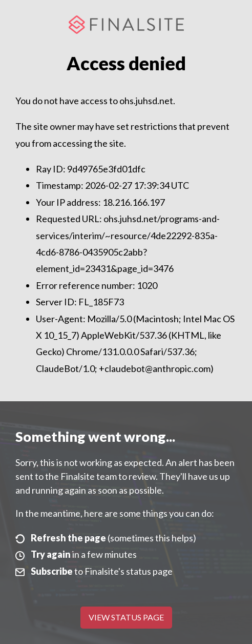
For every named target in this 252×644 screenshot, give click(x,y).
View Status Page (126, 617)
